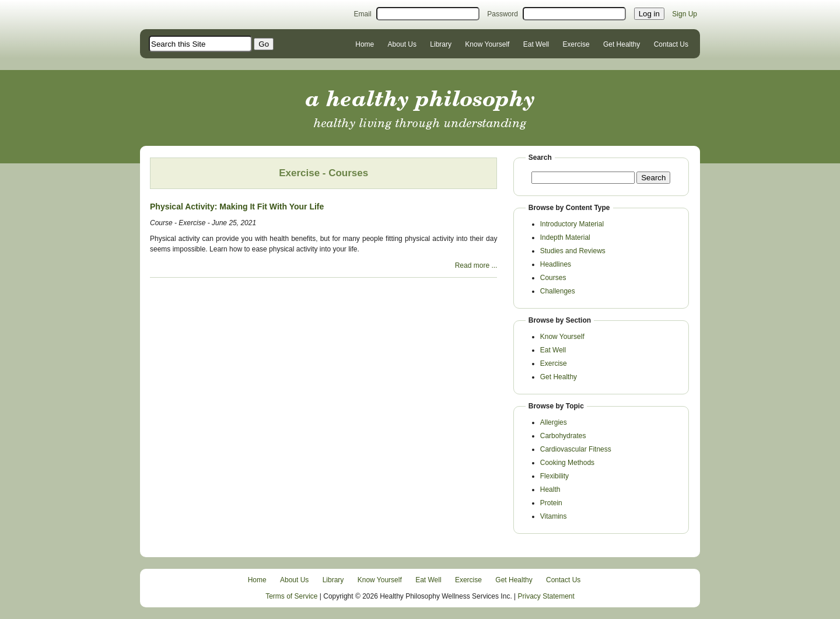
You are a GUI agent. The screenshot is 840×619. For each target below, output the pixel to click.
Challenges (558, 291)
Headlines (556, 264)
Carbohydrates (563, 436)
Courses (553, 278)
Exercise (576, 44)
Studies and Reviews (573, 251)
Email (363, 14)
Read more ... (476, 265)
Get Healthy (622, 44)
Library (441, 44)
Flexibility (554, 476)
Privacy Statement (546, 596)
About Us (402, 44)
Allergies (554, 422)
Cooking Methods (567, 463)
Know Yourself (487, 44)
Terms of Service (291, 596)
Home (365, 44)
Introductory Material (572, 224)
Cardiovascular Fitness (576, 449)
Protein (551, 503)
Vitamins (554, 516)
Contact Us (671, 44)
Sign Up (685, 14)
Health (550, 489)
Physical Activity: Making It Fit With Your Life (237, 207)
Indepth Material (565, 237)
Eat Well (536, 44)
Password (503, 14)
